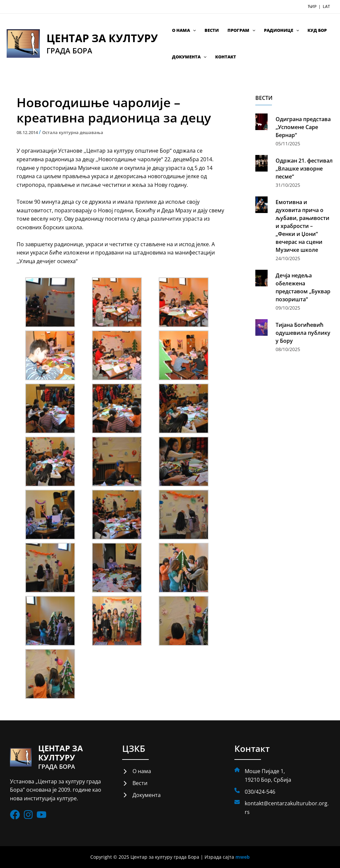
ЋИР (313, 6)
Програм (241, 30)
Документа (189, 57)
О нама (184, 30)
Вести (212, 30)
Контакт (226, 57)
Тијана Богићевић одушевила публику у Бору (303, 333)
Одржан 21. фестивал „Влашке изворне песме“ (304, 169)
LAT (326, 6)
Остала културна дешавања (73, 132)
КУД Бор (317, 30)
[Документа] (141, 795)
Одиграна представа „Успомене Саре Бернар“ (303, 127)
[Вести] (135, 783)
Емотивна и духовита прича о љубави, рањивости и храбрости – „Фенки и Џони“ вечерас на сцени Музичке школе (302, 226)
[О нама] (137, 771)
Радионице (282, 30)
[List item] (15, 815)
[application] (193, 30)
